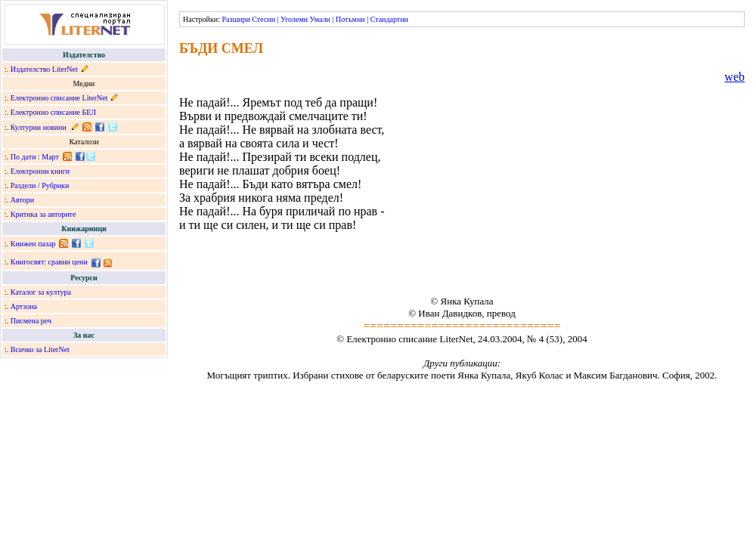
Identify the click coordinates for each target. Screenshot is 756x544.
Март (50, 157)
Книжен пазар (33, 244)
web (734, 77)
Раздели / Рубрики (40, 185)
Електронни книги (40, 171)
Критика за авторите (43, 214)
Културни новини (39, 127)
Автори (22, 200)
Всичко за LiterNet (40, 349)
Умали (320, 19)
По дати (23, 157)
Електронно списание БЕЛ (53, 112)
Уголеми (294, 19)
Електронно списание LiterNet (59, 98)
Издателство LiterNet (44, 69)
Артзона (24, 306)
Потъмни (350, 19)
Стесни (263, 19)
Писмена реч (31, 321)
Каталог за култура (41, 292)
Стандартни (389, 19)
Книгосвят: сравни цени (49, 262)
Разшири (235, 19)
